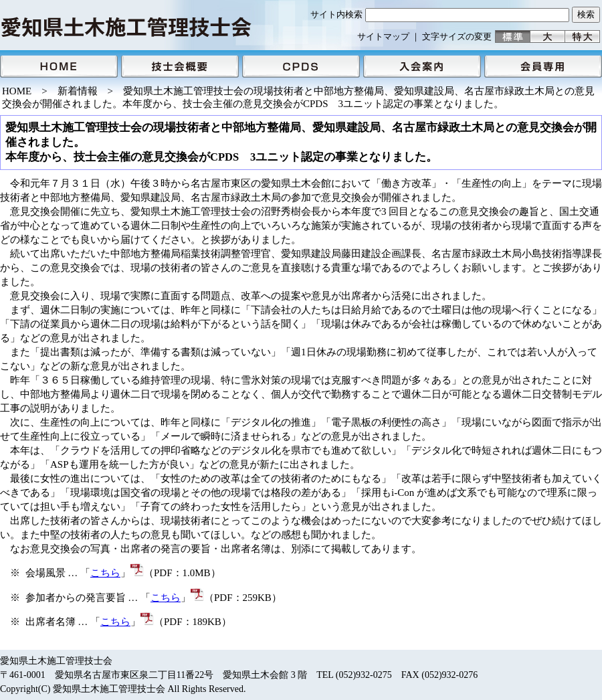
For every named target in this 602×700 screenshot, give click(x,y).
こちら (105, 573)
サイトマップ (383, 36)
